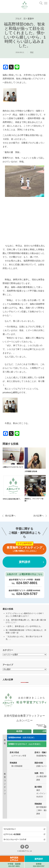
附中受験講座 (42, 807)
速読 (38, 790)
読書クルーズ (42, 766)
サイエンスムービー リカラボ (15, 839)
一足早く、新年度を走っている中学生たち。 (24, 626)
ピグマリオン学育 (19, 756)
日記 (32, 52)
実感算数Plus (42, 756)
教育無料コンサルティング (24, 549)
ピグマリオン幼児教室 (12, 834)
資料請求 (25, 562)
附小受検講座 (17, 766)
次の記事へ (39, 516)
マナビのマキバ (9, 829)
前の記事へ (10, 516)
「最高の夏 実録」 (12, 152)
